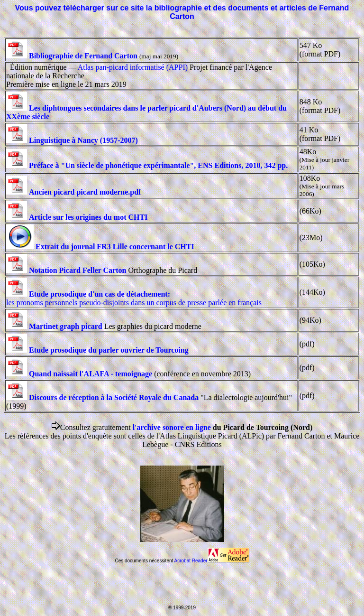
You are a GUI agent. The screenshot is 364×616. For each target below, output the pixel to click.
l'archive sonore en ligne (172, 427)
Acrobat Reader (212, 561)
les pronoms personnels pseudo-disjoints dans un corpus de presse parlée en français (134, 298)
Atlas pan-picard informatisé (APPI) (133, 67)
